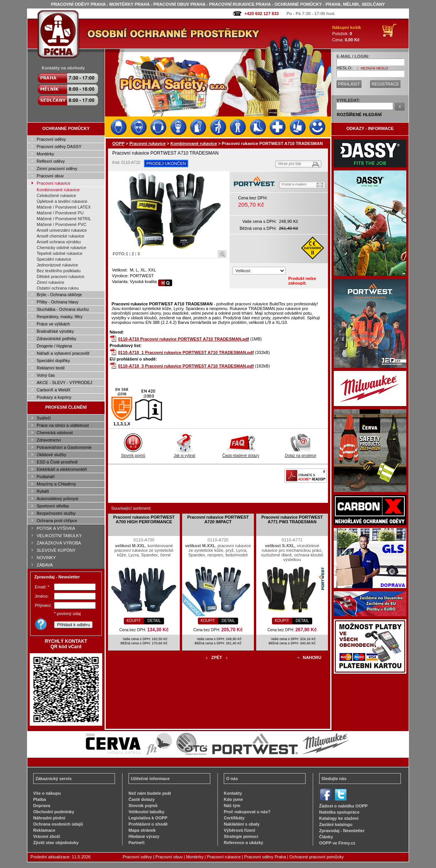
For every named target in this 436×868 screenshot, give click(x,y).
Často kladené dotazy (241, 453)
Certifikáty (234, 818)
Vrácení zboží (47, 836)
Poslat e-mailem (294, 184)
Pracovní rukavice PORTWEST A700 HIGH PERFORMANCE (144, 519)
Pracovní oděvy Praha (265, 857)
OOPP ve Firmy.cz (337, 843)
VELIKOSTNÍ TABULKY (59, 536)
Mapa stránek (142, 830)
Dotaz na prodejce (300, 453)
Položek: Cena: (347, 34)
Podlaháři (46, 477)
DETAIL (154, 621)
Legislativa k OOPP (148, 818)
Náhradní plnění (49, 818)
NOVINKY (46, 558)
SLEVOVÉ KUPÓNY (56, 550)
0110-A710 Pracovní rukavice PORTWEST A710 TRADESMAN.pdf (183, 339)
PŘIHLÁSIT (349, 84)
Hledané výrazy (144, 836)
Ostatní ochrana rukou (58, 288)
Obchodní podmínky (54, 812)
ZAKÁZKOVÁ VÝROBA (59, 543)
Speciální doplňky (53, 361)
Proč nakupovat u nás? (247, 812)
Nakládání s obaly (242, 824)
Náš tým (232, 806)
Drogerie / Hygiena (54, 346)
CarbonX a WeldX (54, 390)
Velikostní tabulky (146, 812)
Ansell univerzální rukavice (62, 230)
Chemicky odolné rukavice (61, 248)
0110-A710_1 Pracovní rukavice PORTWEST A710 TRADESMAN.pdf (186, 352)
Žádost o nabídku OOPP (343, 806)
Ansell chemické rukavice (61, 236)
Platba (40, 799)
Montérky (45, 154)
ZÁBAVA (45, 565)
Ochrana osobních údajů (58, 824)
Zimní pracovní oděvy (57, 169)
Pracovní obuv (50, 176)
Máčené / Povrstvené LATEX (64, 207)
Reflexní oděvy (51, 161)
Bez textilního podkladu (59, 271)
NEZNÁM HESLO (374, 68)
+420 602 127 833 (261, 13)
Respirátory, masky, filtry (60, 317)
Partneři (137, 843)
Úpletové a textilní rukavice (62, 201)
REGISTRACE (385, 84)
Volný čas (46, 375)
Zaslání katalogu (336, 824)
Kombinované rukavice (58, 190)
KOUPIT (134, 621)
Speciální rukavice (54, 259)
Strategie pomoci (241, 836)
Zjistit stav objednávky (56, 843)
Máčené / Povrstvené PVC (62, 224)
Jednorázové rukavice (57, 265)
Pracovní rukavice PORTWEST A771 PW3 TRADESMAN (292, 519)
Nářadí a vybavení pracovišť (63, 353)
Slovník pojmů (133, 453)
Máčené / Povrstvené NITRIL (64, 219)
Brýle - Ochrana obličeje (59, 295)
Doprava (42, 806)
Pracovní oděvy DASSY (59, 147)
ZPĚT (216, 657)
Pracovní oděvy (51, 139)
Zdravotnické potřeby (57, 339)
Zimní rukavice (51, 282)
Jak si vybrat (184, 453)
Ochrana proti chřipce (57, 521)
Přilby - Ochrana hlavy (57, 302)
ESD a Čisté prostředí (57, 462)
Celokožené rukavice (56, 196)
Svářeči (44, 418)
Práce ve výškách (53, 324)
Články (326, 837)
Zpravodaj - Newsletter (342, 831)
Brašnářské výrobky (55, 331)
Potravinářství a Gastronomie (64, 447)
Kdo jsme (233, 799)
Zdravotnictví (49, 440)
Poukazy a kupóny (54, 397)
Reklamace (44, 830)
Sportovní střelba (53, 506)
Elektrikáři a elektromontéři (62, 469)
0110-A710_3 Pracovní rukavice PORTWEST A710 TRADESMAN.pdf (186, 366)
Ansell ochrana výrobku (59, 242)
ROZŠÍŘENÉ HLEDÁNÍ (359, 115)
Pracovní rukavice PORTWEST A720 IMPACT (218, 519)
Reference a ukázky (243, 843)
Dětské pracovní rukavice (61, 276)
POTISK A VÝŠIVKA (56, 528)
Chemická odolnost (55, 433)
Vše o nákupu (47, 793)
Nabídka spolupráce (339, 812)
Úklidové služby (51, 455)
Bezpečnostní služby (56, 513)
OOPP (118, 143)
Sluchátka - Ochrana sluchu (63, 309)
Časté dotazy (142, 799)
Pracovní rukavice (53, 183)
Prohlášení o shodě (148, 824)
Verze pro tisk (290, 164)
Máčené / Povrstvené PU (60, 213)
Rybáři (43, 491)
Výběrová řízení (239, 830)
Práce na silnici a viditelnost (63, 425)
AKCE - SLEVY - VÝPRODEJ (64, 383)
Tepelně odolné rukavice (60, 253)
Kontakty (233, 793)
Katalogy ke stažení (339, 818)
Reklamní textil (51, 368)
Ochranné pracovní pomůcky (317, 857)
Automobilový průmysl (57, 499)
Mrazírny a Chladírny (56, 484)
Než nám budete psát (150, 793)
